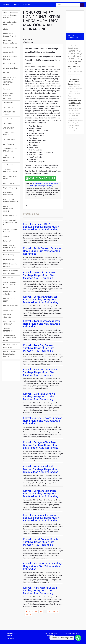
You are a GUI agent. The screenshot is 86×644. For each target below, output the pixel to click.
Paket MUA (7, 241)
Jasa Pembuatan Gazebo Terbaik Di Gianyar (75, 82)
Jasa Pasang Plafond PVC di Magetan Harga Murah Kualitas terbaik (75, 53)
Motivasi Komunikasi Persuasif (11, 231)
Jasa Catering (8, 107)
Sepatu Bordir (8, 310)
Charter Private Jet (10, 47)
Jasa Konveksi (8, 119)
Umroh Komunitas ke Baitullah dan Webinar (10, 354)
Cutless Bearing (9, 52)
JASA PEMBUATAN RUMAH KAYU (10, 150)
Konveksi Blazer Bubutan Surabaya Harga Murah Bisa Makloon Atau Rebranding (43, 566)
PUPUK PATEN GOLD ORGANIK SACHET (11, 272)
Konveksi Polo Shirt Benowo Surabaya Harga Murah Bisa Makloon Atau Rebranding (39, 275)
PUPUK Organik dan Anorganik (10, 265)
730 (46, 611)
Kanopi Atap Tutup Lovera (10, 177)
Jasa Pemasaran (9, 144)
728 (36, 611)
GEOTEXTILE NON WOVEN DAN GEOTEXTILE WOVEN (10, 81)
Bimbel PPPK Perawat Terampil (10, 35)
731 (49, 611)
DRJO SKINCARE (9, 64)
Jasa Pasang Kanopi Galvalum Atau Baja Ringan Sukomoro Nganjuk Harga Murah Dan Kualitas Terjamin (75, 64)
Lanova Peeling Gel (10, 216)
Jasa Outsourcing (9, 139)
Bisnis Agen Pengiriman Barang (10, 42)
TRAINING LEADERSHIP (8, 330)
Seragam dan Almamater (8, 316)
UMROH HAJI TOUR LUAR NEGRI (10, 346)
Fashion (6, 73)
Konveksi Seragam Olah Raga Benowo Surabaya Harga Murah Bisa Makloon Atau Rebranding (41, 445)
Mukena (6, 236)
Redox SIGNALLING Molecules (10, 293)
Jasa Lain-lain (8, 123)
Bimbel (6, 29)
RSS (67, 633)
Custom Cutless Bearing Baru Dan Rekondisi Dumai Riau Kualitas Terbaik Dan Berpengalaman (75, 74)
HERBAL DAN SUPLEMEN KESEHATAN (8, 96)
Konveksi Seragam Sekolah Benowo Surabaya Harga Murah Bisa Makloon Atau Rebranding (41, 469)
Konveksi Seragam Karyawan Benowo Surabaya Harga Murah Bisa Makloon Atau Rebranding (41, 518)
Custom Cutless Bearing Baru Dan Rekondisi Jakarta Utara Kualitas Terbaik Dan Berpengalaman (75, 91)
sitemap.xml (74, 633)
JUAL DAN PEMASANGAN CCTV (11, 171)
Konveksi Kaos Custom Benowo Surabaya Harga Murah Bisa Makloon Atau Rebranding (41, 372)
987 (27, 614)
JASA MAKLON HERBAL (8, 134)
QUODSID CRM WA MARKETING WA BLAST (10, 285)
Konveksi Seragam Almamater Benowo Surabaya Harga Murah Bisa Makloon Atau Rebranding (41, 299)
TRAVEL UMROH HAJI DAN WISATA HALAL (10, 338)
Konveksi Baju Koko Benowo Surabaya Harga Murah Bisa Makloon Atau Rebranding (39, 397)
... (33, 611)
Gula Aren (7, 89)
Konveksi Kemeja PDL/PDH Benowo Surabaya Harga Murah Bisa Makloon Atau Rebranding (41, 227)
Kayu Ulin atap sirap (10, 188)
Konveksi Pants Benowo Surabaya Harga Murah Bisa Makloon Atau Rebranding (42, 251)
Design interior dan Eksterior (10, 58)
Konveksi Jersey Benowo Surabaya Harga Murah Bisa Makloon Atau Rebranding (43, 421)
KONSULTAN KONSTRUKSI (8, 194)
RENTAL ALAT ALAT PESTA (10, 300)
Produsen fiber (9, 259)
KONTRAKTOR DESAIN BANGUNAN (10, 200)
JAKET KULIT (8, 103)
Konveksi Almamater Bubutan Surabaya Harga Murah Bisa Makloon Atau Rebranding (40, 590)
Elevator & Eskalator (11, 68)
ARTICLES (27, 5)
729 (41, 611)
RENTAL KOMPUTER (11, 306)
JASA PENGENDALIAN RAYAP (9, 158)
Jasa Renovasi (8, 165)
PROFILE (17, 5)
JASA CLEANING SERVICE (9, 113)
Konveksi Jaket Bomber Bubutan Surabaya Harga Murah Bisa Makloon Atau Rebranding (42, 542)
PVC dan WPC (8, 278)
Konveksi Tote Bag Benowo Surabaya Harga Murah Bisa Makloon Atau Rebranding (39, 348)
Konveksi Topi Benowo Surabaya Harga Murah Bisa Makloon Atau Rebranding (41, 324)
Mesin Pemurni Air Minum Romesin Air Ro (10, 222)
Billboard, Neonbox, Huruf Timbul (10, 23)
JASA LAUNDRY (9, 128)
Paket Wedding (9, 255)
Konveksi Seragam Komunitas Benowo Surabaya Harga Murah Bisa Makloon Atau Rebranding (41, 494)
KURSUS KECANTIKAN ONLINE (8, 209)
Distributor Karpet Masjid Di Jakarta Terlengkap (75, 103)
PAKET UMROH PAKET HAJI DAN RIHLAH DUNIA (9, 248)
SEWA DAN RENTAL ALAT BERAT (10, 323)
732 (54, 611)
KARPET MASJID (9, 183)
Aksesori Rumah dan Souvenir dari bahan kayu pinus (11, 15)
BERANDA (7, 5)
